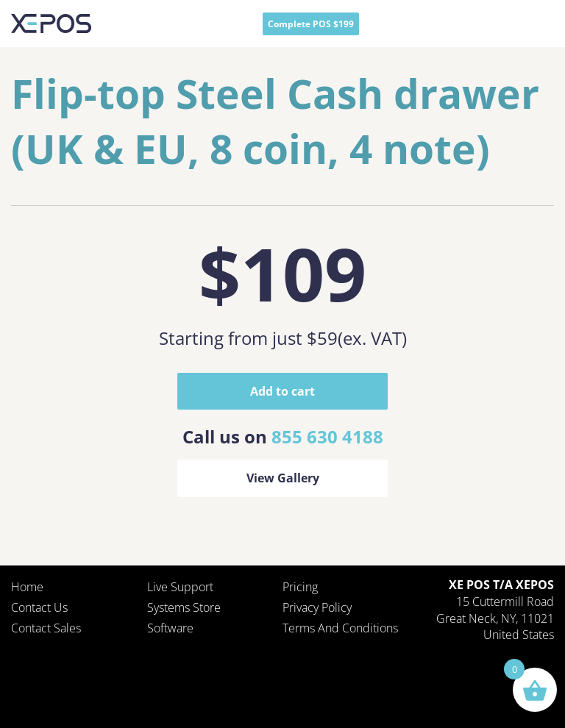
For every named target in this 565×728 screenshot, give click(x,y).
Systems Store (184, 607)
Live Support (180, 587)
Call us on (283, 436)
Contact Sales (46, 628)
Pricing (300, 587)
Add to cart (282, 391)
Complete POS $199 (311, 24)
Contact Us (39, 607)
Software (170, 628)
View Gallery (283, 478)
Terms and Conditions (340, 628)
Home (27, 587)
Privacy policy (317, 607)
